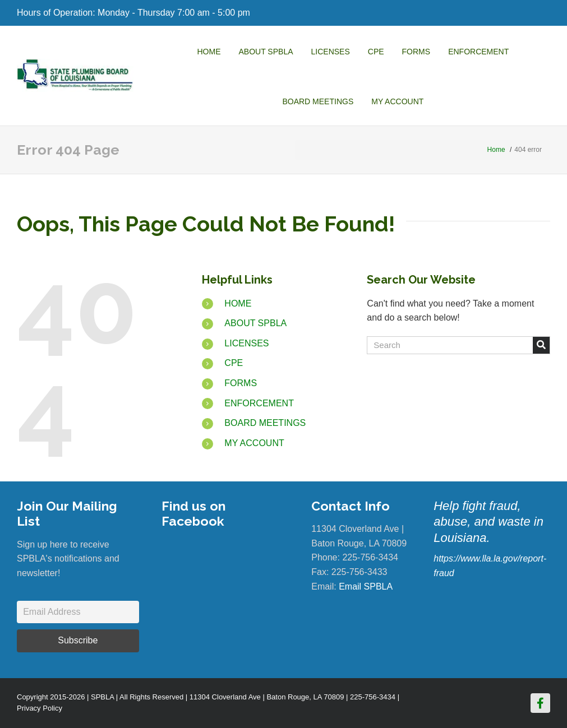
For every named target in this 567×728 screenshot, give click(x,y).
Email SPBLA (366, 586)
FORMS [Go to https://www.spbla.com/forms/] (241, 383)
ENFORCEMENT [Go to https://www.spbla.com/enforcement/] (259, 403)
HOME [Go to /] (238, 303)
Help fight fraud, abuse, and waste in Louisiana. (488, 522)
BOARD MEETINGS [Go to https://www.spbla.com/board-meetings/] (265, 423)
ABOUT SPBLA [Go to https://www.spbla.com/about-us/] (255, 323)
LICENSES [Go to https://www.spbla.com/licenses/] (246, 343)
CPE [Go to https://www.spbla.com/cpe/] (234, 363)
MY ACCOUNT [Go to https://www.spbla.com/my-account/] (254, 443)
